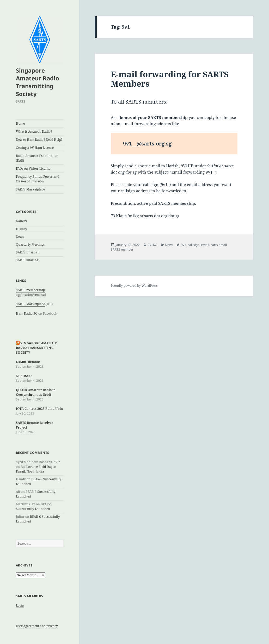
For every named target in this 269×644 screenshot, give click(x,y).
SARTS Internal (27, 252)
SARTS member (122, 249)
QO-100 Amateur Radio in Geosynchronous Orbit (36, 392)
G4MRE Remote (28, 362)
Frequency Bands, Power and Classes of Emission (38, 179)
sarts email (219, 245)
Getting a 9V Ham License (35, 148)
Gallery (22, 221)
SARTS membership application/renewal (31, 292)
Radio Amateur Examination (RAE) (37, 158)
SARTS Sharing (27, 260)
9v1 (184, 245)
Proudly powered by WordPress (134, 286)
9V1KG (152, 245)
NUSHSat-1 (24, 376)
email (205, 245)
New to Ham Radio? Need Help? (39, 140)
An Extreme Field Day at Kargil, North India (36, 469)
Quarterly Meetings (30, 244)
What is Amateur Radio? (34, 132)
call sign (194, 245)
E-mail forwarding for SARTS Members (170, 79)
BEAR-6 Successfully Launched (34, 506)
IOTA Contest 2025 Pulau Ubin (39, 409)
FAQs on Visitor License (33, 168)
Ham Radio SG (27, 313)
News (20, 237)
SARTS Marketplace (30, 189)
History (22, 229)
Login (20, 605)
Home (20, 123)
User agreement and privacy (37, 626)
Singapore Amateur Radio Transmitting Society (38, 82)
